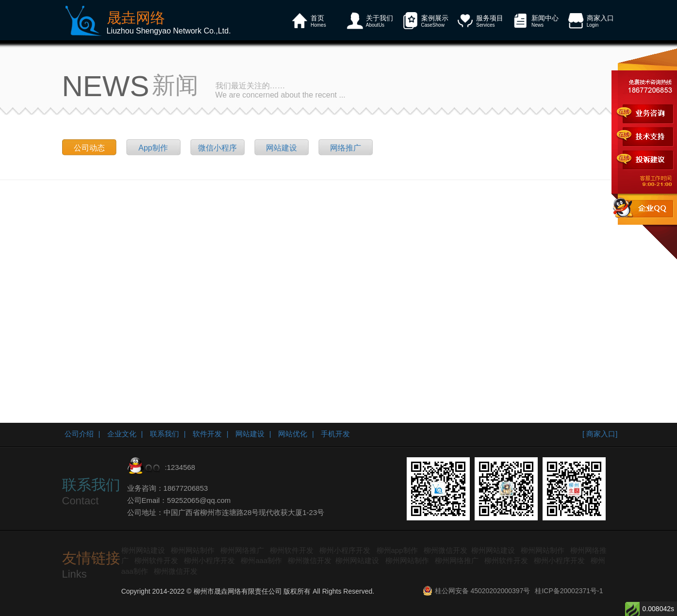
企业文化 (122, 434)
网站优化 (293, 434)
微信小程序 (217, 148)
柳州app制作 (397, 550)
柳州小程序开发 (345, 550)
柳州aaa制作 (261, 560)
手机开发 (335, 434)
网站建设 (281, 148)
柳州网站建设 (143, 550)
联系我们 (165, 434)
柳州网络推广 (242, 550)
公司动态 (89, 148)
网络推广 (346, 148)
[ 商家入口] (600, 434)
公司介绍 (79, 434)
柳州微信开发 (446, 550)
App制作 (153, 148)
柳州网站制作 (193, 550)
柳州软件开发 (292, 550)
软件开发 (207, 434)
